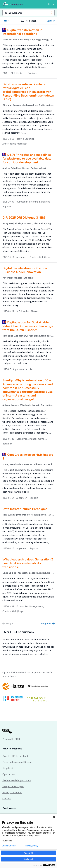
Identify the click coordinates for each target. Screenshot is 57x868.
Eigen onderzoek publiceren (17, 762)
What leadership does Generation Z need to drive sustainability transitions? (28, 563)
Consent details (9, 846)
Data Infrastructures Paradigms (25, 509)
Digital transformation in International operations (22, 32)
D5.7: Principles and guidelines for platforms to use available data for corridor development (27, 159)
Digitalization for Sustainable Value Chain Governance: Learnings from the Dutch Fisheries (28, 326)
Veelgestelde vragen (13, 786)
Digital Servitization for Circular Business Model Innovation (25, 270)
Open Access (9, 774)
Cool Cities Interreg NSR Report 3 (28, 457)
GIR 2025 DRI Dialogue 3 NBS (24, 218)
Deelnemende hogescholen (17, 780)
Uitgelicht (8, 768)
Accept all (29, 853)
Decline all (29, 859)
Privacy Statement (12, 792)
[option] (28, 694)
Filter (5, 21)
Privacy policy (32, 846)
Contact (7, 798)
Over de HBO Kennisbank (15, 756)
